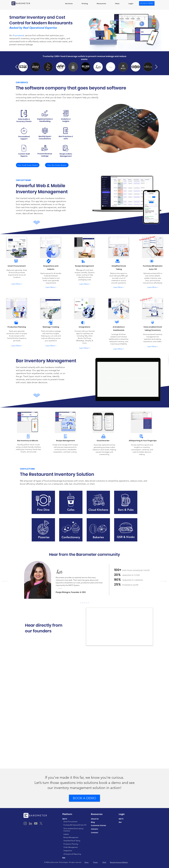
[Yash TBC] (85, 603)
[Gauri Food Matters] (87, 603)
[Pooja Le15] (81, 603)
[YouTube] (36, 823)
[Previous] (6, 581)
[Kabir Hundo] (88, 603)
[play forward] (156, 67)
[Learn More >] (17, 284)
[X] (41, 823)
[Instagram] (25, 823)
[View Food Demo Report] (28, 165)
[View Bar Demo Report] (57, 165)
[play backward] (17, 67)
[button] (69, 4)
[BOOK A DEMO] (147, 3)
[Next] (163, 581)
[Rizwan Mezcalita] (83, 603)
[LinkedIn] (30, 823)
